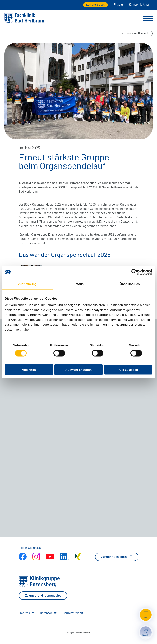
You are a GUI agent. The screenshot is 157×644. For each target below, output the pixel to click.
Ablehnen (29, 370)
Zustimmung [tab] (27, 284)
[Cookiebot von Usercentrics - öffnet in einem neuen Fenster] (134, 272)
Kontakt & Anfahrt (141, 5)
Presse (118, 5)
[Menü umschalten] (148, 19)
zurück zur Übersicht (136, 33)
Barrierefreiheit (73, 613)
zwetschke (86, 633)
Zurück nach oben (117, 557)
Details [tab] (78, 284)
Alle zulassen (128, 370)
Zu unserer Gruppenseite (43, 596)
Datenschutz (48, 613)
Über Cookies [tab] (130, 284)
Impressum (27, 613)
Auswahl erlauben (78, 370)
